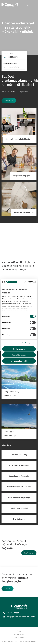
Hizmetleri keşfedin (22, 212)
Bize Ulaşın (9, 101)
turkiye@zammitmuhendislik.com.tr (21, 617)
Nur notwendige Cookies (19, 361)
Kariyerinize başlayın (21, 176)
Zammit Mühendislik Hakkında (18, 139)
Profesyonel (29, 553)
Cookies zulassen (19, 349)
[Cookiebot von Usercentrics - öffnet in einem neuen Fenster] (27, 282)
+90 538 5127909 (28, 5)
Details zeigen (27, 343)
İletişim (8, 589)
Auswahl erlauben (19, 355)
